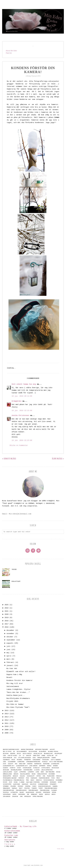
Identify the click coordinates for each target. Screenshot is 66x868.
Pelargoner (51, 776)
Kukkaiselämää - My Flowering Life (20, 827)
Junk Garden (33, 766)
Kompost (13, 768)
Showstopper (7, 784)
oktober (10, 637)
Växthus (47, 794)
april (9, 656)
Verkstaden (47, 792)
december (10, 630)
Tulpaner (54, 790)
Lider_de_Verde (8, 772)
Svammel (55, 786)
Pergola (59, 776)
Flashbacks (6, 760)
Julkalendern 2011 (9, 766)
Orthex (39, 776)
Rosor (5, 782)
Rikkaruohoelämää (12, 831)
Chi (20, 756)
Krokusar (6, 770)
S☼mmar (22, 782)
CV (23, 756)
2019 (7, 618)
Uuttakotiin (14, 792)
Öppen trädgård (38, 796)
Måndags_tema (7, 774)
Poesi (53, 778)
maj (8, 653)
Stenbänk (6, 786)
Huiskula (45, 762)
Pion (27, 778)
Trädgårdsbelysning (51, 788)
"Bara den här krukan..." (18, 692)
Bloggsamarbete (22, 751)
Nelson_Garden (25, 774)
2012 (7, 720)
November (52, 774)
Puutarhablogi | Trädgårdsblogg (14, 780)
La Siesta (37, 770)
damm (43, 756)
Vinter (14, 794)
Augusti (52, 749)
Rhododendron (49, 780)
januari (10, 666)
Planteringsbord (44, 778)
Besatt (9, 678)
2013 (7, 717)
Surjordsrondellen (44, 786)
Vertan (54, 792)
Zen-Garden (7, 796)
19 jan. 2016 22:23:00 (22, 440)
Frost (13, 760)
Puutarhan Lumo (11, 835)
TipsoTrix (27, 788)
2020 (7, 614)
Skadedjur (25, 784)
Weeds (53, 794)
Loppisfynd (23, 772)
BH (14, 751)
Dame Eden (36, 756)
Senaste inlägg (10, 459)
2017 (7, 624)
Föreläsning (36, 760)
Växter (41, 794)
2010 (7, 727)
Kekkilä (49, 766)
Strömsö (20, 786)
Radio (32, 780)
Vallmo (22, 792)
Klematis (5, 768)
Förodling (46, 760)
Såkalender (6, 788)
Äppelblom (28, 796)
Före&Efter (27, 760)
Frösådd (20, 760)
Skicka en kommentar (19, 445)
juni (8, 650)
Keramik (55, 766)
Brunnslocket (48, 754)
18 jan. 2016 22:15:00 (22, 411)
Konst (19, 768)
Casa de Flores (12, 756)
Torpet (41, 788)
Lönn (37, 772)
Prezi (58, 778)
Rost (10, 782)
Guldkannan (12, 762)
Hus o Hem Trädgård (56, 762)
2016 (7, 627)
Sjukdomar (17, 784)
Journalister (55, 764)
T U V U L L (10, 844)
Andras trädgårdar (27, 749)
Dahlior (29, 756)
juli (8, 646)
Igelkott (10, 764)
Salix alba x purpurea (33, 782)
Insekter (30, 764)
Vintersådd (22, 794)
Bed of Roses (7, 751)
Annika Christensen (20, 416)
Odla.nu (22, 776)
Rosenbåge (59, 780)
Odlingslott (31, 776)
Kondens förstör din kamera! (20, 681)
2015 (7, 711)
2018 (7, 621)
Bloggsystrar (33, 751)
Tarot (21, 788)
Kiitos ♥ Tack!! (16, 581)
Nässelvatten (7, 776)
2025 (7, 605)
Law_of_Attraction (47, 770)
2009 (7, 730)
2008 (7, 733)
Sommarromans (43, 784)
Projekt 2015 (12, 701)
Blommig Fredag (53, 751)
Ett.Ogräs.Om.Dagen (25, 758)
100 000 (14, 569)
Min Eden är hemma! (15, 704)
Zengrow (15, 796)
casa (4, 756)
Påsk (27, 780)
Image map (22, 764)
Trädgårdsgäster (21, 790)
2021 (7, 611)
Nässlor (15, 776)
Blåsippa (13, 754)
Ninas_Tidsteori (42, 774)
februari (10, 662)
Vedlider (39, 792)
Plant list (9, 53)
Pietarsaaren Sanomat (10, 778)
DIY (56, 756)
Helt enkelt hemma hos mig (24, 384)
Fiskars (54, 758)
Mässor (16, 774)
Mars (42, 772)
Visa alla (60, 849)
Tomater (34, 788)
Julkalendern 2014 (22, 766)
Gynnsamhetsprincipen (33, 762)
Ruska (16, 782)
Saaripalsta (10, 840)
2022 (7, 608)
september (11, 640)
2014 (7, 714)
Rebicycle (39, 780)
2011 (7, 723)
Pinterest (21, 778)
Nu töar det (12, 669)
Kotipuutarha (46, 768)
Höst (5, 764)
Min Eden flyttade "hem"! (18, 707)
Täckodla (6, 792)
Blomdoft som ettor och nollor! (21, 672)
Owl (44, 776)
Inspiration (38, 764)
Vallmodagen (30, 792)
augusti (10, 643)
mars (8, 659)
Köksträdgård (28, 770)
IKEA (16, 764)
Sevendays (53, 782)
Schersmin (45, 782)
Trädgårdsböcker (8, 790)
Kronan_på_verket (16, 770)
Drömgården (17, 401)
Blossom (6, 754)
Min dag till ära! (15, 684)
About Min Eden (11, 51)
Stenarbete (53, 784)
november (10, 634)
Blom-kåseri (43, 751)
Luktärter (31, 772)
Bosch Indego (27, 754)
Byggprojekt (58, 754)
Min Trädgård (50, 772)
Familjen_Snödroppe (44, 758)
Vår (28, 794)
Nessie (34, 774)
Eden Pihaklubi (8, 758)
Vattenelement (13, 687)
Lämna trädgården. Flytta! (19, 689)
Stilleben (13, 786)
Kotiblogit (36, 768)
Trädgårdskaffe (33, 790)
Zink (21, 796)
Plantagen (34, 778)
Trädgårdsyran (45, 790)
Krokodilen (55, 768)
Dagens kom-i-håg (14, 675)
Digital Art (50, 756)
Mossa (58, 772)
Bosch (19, 754)
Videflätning (7, 794)
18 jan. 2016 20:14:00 (22, 396)
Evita (34, 758)
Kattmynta (42, 766)
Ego (15, 758)
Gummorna (21, 762)
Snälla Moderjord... (16, 695)
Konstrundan (27, 768)
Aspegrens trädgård (42, 749)
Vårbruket (34, 794)
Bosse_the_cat (38, 754)
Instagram (46, 764)
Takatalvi (14, 788)
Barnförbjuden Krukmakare (18, 698)
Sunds (34, 786)
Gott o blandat (56, 760)
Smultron (33, 784)
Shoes (60, 782)
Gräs (4, 762)
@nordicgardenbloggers (11, 749)
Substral (28, 786)
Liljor (16, 772)
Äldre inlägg (57, 459)
